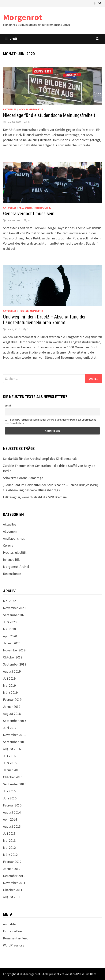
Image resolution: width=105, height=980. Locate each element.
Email (8, 406)
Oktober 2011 (13, 890)
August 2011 (12, 897)
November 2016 (14, 735)
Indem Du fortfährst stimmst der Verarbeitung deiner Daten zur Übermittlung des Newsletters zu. (51, 421)
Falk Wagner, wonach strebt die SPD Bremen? (35, 497)
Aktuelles (10, 109)
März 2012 (10, 855)
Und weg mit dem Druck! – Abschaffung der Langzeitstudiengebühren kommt (44, 320)
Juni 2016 (10, 763)
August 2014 (12, 812)
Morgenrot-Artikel (16, 567)
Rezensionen (12, 574)
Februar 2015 (12, 805)
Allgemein (25, 208)
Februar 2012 (12, 862)
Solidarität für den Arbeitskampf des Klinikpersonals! (41, 459)
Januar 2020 (12, 643)
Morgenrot (23, 17)
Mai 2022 (9, 601)
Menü (11, 39)
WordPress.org (14, 945)
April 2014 (10, 819)
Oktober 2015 (13, 777)
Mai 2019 (9, 685)
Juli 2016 (9, 756)
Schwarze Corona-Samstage (23, 478)
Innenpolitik (42, 208)
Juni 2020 (10, 622)
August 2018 (12, 714)
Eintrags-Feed (13, 931)
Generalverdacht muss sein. (29, 214)
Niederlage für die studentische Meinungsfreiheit (49, 115)
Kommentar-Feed (16, 938)
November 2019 (14, 650)
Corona (8, 545)
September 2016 (15, 742)
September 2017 (15, 721)
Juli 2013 (9, 833)
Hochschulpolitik (31, 109)
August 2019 (12, 671)
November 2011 (14, 883)
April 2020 (10, 636)
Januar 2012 (12, 869)
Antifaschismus (14, 538)
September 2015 (15, 784)
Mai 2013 (9, 840)
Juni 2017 (10, 728)
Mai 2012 (9, 848)
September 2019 (15, 664)
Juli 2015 (9, 791)
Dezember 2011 (14, 876)
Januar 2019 (12, 707)
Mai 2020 (9, 629)
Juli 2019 (9, 678)
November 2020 (14, 608)
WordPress (77, 974)
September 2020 (15, 615)
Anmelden (10, 924)
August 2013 (12, 826)
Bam (93, 974)
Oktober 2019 (13, 657)
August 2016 (12, 749)
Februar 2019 (12, 700)
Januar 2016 (12, 770)
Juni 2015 (10, 798)
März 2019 (10, 692)
